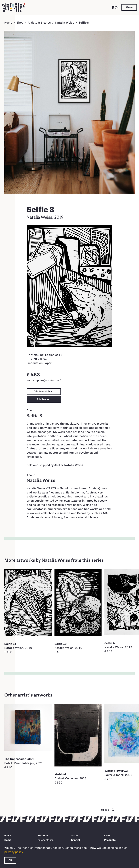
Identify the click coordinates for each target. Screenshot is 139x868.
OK (10, 860)
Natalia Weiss (65, 23)
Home (8, 23)
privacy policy (14, 852)
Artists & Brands (39, 23)
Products (110, 840)
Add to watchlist (44, 391)
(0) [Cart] (115, 7)
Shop (20, 23)
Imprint (76, 840)
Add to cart (44, 399)
